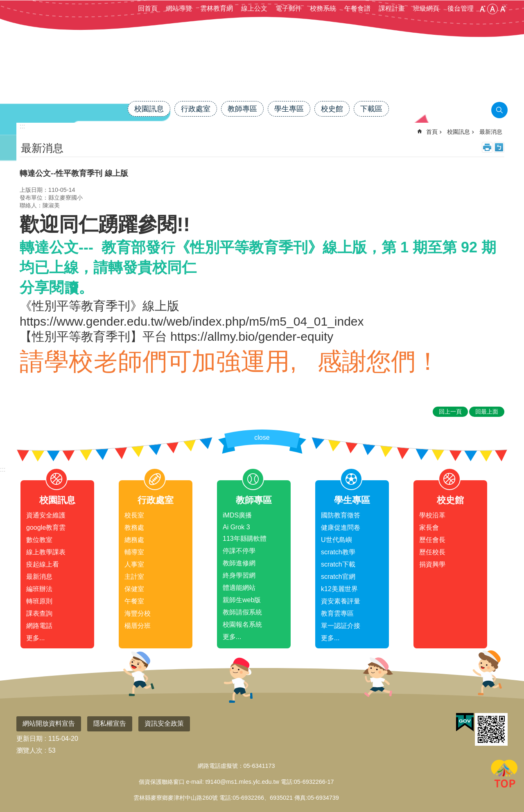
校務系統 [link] (323, 8)
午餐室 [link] (134, 601)
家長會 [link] (429, 527)
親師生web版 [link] (242, 600)
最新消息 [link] (491, 132)
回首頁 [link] (148, 8)
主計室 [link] (134, 577)
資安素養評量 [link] (341, 601)
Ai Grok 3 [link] (236, 527)
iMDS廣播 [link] (237, 515)
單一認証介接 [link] (341, 626)
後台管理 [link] (461, 8)
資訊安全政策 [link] (164, 723)
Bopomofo (499, 147)
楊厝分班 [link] (138, 626)
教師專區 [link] (242, 109)
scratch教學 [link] (338, 552)
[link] (465, 722)
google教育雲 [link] (46, 527)
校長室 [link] (134, 515)
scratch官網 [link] (338, 577)
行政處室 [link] (196, 109)
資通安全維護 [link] (46, 515)
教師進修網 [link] (239, 563)
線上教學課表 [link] (46, 552)
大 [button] (503, 9)
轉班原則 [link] (39, 601)
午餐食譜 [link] (357, 8)
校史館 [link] (332, 109)
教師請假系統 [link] (242, 612)
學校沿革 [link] (432, 515)
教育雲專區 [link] (337, 613)
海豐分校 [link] (138, 613)
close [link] (262, 437)
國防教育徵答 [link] (341, 515)
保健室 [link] (134, 589)
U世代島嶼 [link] (337, 540)
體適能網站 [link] (239, 588)
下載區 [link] (371, 109)
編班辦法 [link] (39, 589)
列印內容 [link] (487, 147)
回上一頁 (450, 412)
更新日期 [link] (29, 739)
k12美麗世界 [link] (339, 589)
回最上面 (504, 775)
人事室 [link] (134, 564)
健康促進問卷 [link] (341, 527)
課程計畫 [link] (392, 8)
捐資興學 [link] (432, 564)
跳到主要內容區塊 (4, 4)
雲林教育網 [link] (217, 8)
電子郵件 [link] (289, 8)
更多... (35, 638)
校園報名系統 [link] (242, 624)
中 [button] (492, 9)
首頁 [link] (432, 132)
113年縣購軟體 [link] (245, 539)
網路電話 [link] (39, 626)
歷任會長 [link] (432, 540)
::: (3, 469)
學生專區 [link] (289, 109)
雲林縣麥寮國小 (262, 72)
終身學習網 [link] (239, 575)
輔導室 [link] (134, 552)
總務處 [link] (134, 540)
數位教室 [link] (39, 540)
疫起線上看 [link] (43, 564)
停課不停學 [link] (239, 551)
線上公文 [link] (254, 8)
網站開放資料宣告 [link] (49, 723)
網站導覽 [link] (179, 8)
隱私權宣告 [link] (110, 723)
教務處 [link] (134, 527)
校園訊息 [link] (149, 109)
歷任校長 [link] (432, 552)
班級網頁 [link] (426, 8)
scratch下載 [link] (338, 564)
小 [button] (482, 9)
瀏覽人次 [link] (29, 750)
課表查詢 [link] (39, 613)
